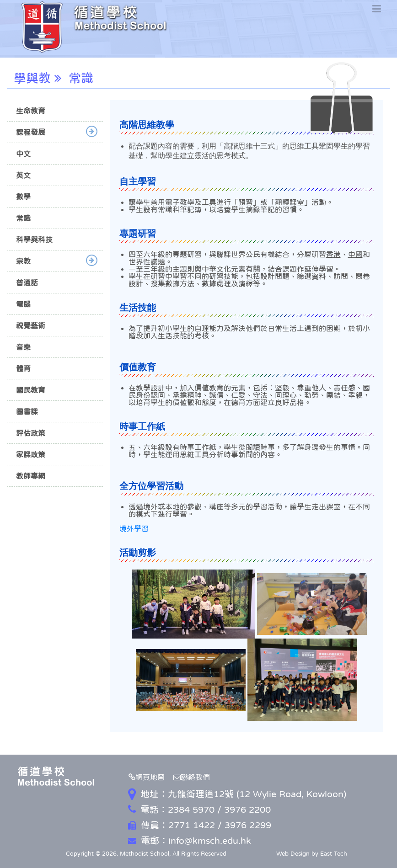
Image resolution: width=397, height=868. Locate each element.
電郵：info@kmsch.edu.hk (190, 841)
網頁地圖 (147, 777)
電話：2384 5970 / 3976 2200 (199, 809)
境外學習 (134, 528)
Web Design (293, 854)
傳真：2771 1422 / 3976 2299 (200, 825)
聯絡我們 (192, 777)
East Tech (334, 854)
